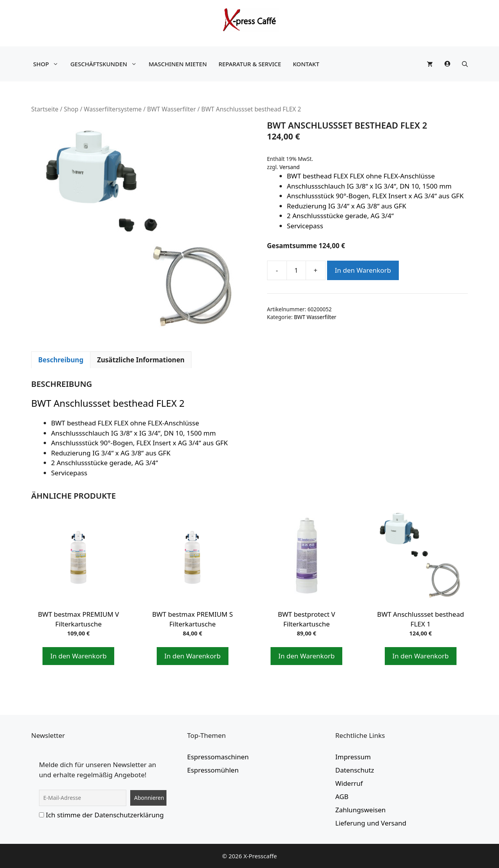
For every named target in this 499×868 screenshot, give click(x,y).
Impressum (353, 757)
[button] (465, 64)
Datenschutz (355, 770)
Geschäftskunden (105, 64)
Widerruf (349, 783)
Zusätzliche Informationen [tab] (141, 360)
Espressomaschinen (218, 757)
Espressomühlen (213, 770)
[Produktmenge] (296, 270)
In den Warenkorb (363, 270)
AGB (342, 797)
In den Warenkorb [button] (78, 656)
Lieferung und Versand (371, 823)
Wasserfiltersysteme (113, 109)
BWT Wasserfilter (171, 109)
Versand (290, 167)
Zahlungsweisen (360, 810)
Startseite (45, 109)
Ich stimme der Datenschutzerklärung (105, 815)
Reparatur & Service (250, 64)
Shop (48, 64)
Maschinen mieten (178, 64)
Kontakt (306, 64)
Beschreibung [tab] (61, 360)
